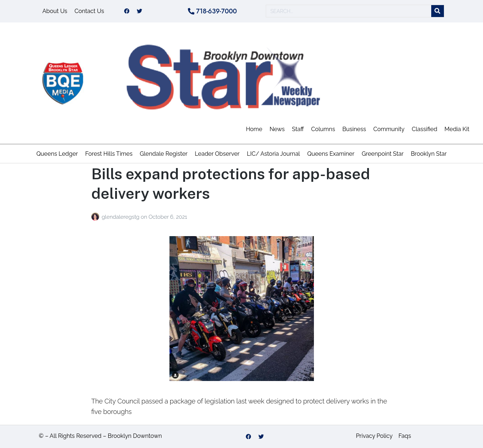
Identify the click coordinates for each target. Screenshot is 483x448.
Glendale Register (164, 154)
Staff (298, 129)
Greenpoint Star (383, 154)
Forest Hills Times (109, 154)
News (277, 129)
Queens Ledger (57, 154)
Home (254, 129)
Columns (323, 129)
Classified (424, 129)
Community (389, 129)
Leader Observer (217, 154)
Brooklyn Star (429, 154)
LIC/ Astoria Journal (274, 154)
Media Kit (457, 129)
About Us (55, 11)
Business (354, 129)
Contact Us (89, 11)
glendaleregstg (121, 217)
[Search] (438, 11)
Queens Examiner (331, 154)
